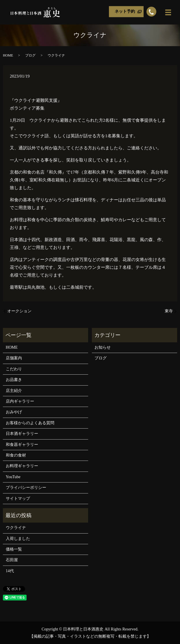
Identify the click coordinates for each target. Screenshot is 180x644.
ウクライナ (16, 528)
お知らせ (103, 347)
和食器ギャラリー (22, 445)
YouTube (13, 477)
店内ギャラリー (20, 401)
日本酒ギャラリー (22, 434)
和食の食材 (16, 455)
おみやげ (14, 412)
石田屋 (12, 560)
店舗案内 (14, 358)
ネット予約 (125, 12)
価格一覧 (14, 549)
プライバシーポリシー (26, 488)
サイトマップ (18, 499)
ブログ (30, 55)
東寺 (169, 311)
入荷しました (18, 539)
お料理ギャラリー (22, 466)
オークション (19, 311)
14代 (10, 571)
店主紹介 (14, 391)
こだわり (14, 369)
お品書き (14, 380)
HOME (8, 55)
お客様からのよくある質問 (30, 423)
